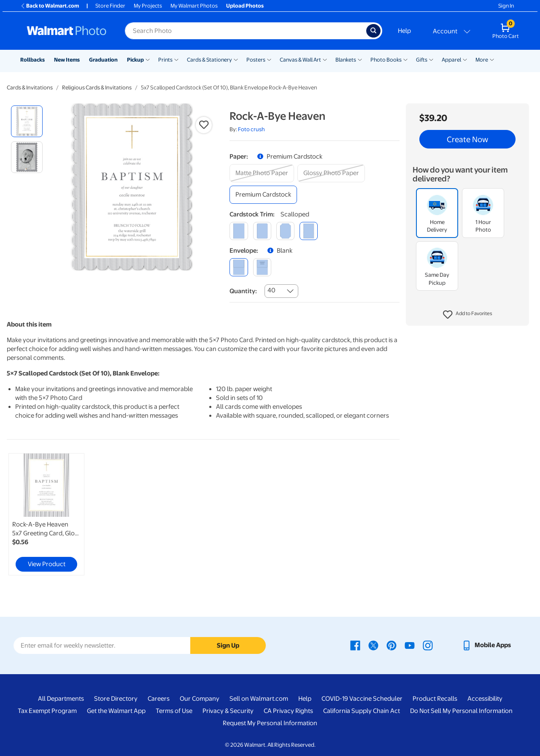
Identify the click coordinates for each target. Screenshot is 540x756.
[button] (468, 315)
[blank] (239, 267)
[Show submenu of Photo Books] (405, 59)
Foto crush (251, 129)
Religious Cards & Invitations (97, 88)
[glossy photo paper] (331, 173)
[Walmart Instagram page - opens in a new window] (428, 645)
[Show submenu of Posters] (269, 59)
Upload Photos (245, 6)
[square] (239, 231)
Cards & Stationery (209, 60)
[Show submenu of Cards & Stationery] (236, 59)
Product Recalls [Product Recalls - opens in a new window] (435, 699)
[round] (262, 231)
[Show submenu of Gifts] (431, 59)
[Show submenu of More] (492, 59)
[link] (46, 514)
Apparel (451, 60)
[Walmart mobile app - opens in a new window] (486, 645)
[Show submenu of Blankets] (360, 59)
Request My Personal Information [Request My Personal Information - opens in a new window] (270, 723)
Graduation (103, 60)
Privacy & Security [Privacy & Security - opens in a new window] (228, 711)
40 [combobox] (271, 290)
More (482, 60)
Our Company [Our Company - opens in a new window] (200, 699)
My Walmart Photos (194, 6)
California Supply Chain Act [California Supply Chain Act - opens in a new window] (362, 711)
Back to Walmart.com (50, 6)
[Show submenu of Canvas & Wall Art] (325, 59)
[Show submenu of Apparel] (465, 59)
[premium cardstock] (263, 195)
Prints (165, 60)
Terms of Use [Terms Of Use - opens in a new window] (174, 711)
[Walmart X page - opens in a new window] (373, 645)
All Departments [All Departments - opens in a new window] (61, 699)
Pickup (135, 60)
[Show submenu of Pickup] (148, 59)
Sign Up (228, 645)
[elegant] (285, 231)
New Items (67, 60)
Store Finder (110, 6)
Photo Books (386, 60)
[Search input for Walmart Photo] (246, 31)
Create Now (467, 139)
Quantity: (243, 291)
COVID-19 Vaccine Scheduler (362, 699)
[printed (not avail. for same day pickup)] (262, 267)
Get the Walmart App (116, 711)
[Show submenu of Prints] (176, 59)
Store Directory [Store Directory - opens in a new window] (116, 699)
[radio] (27, 121)
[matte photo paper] (262, 173)
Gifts (422, 60)
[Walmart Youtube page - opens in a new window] (410, 645)
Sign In (506, 6)
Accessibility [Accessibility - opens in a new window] (485, 699)
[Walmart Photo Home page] (67, 31)
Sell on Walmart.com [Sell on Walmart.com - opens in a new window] (259, 699)
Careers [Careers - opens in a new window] (159, 699)
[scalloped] (309, 231)
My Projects (148, 6)
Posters (256, 60)
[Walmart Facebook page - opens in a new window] (355, 645)
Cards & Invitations (30, 88)
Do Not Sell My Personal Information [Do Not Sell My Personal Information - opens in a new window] (461, 711)
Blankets (346, 60)
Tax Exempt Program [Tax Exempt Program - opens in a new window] (47, 711)
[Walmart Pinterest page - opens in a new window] (391, 645)
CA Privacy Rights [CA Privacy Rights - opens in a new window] (288, 711)
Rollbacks (32, 60)
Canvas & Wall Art (300, 60)
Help (404, 31)
